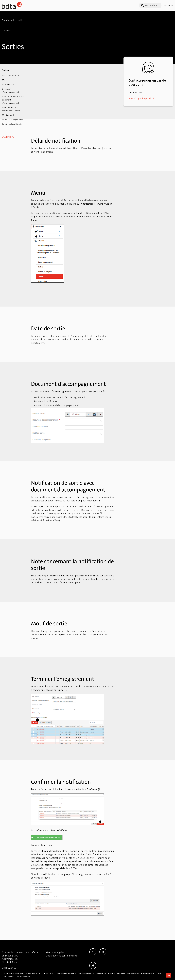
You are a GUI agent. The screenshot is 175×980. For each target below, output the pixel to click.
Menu (4, 80)
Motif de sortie (8, 112)
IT (172, 5)
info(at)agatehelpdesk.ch (142, 99)
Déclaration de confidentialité (61, 956)
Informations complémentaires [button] (17, 976)
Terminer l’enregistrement (13, 117)
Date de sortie (8, 85)
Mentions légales (55, 952)
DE (165, 5)
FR (169, 5)
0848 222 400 (9, 968)
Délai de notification (10, 76)
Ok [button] (168, 975)
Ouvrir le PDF (9, 134)
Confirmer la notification (12, 121)
